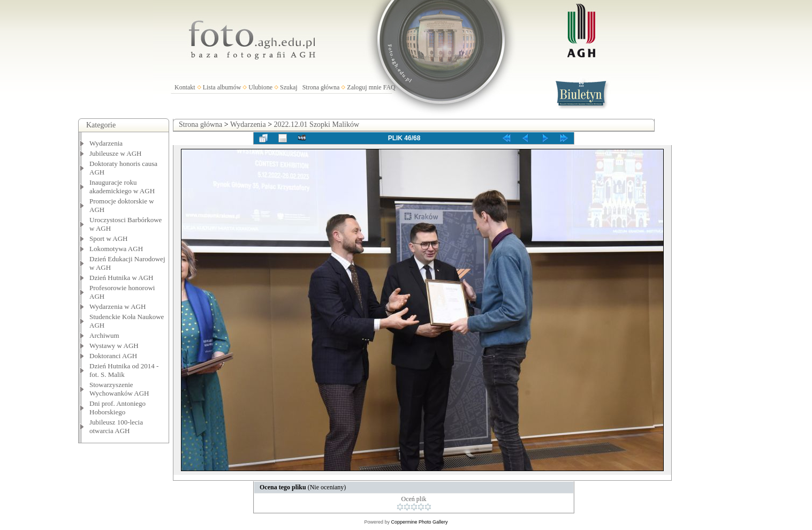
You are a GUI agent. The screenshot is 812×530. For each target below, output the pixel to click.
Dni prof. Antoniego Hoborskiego (117, 408)
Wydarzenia (106, 143)
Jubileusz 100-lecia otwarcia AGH (116, 426)
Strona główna (321, 87)
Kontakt (185, 87)
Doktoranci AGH (113, 356)
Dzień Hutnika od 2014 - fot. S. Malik (124, 370)
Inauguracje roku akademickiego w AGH (122, 187)
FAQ (389, 87)
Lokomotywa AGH (116, 249)
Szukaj (289, 87)
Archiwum (104, 335)
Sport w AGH (109, 238)
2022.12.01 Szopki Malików (317, 124)
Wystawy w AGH (114, 346)
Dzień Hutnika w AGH (122, 278)
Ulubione (260, 87)
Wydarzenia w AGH (117, 306)
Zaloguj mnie (364, 87)
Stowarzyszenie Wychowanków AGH (119, 389)
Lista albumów (222, 87)
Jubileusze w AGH (116, 153)
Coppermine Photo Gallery (419, 522)
